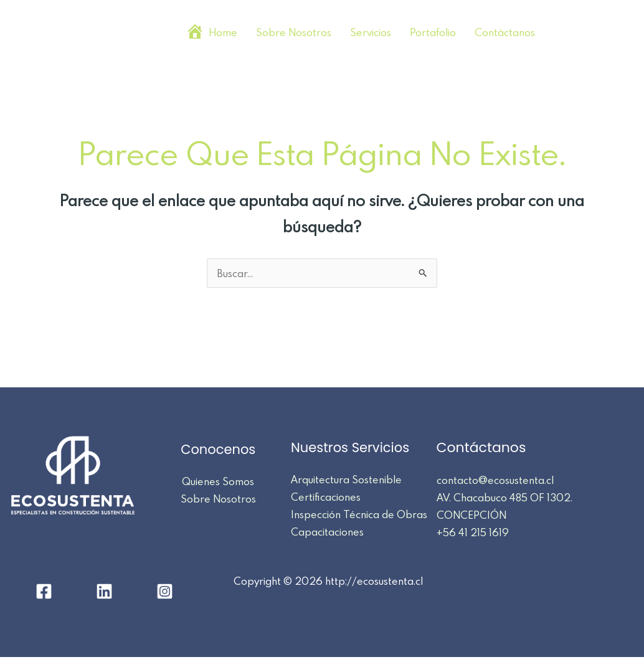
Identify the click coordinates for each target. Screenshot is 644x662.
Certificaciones (326, 497)
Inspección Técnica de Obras (359, 514)
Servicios (371, 32)
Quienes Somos (218, 481)
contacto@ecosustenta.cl (495, 480)
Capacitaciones (327, 532)
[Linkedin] (594, 34)
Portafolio (433, 32)
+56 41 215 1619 (471, 532)
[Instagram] (625, 34)
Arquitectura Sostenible (346, 479)
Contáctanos (505, 32)
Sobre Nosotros (294, 32)
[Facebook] (563, 34)
